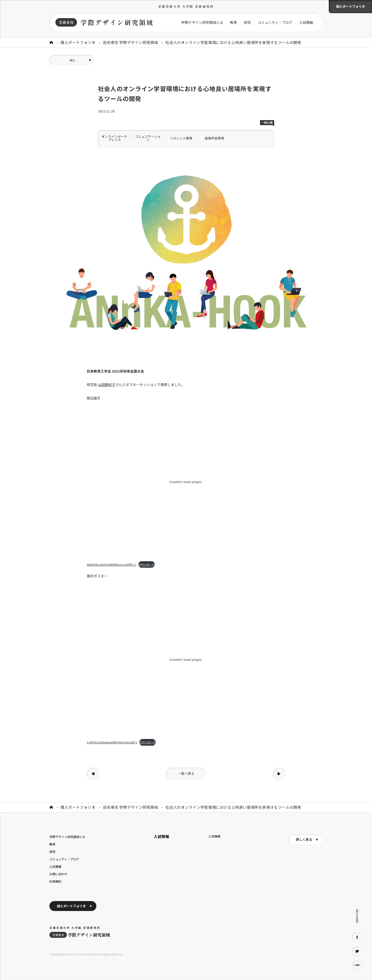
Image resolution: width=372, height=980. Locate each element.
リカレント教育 (181, 138)
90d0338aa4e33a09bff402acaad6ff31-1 (112, 564)
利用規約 (55, 881)
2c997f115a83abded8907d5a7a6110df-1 (112, 742)
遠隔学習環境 (214, 138)
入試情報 (306, 22)
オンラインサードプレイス (114, 138)
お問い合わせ (58, 874)
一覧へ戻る (186, 773)
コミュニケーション (148, 138)
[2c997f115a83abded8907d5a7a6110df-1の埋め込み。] (186, 660)
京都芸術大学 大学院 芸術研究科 (186, 6)
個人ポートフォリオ (351, 6)
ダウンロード (147, 564)
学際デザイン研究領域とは (202, 22)
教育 (233, 22)
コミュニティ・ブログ (275, 22)
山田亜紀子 (107, 385)
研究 (247, 22)
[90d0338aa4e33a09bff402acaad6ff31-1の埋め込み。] (186, 482)
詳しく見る (304, 839)
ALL (72, 60)
